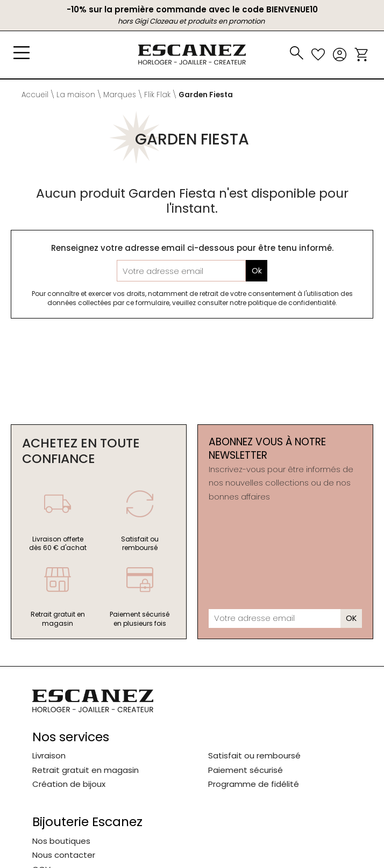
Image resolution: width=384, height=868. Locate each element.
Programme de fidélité (254, 784)
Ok (257, 271)
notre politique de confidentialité (283, 303)
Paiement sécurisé (246, 770)
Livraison (49, 755)
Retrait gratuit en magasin (86, 770)
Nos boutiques (61, 841)
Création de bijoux (69, 784)
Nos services (71, 737)
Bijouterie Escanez (87, 822)
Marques (120, 95)
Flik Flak (157, 95)
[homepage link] (192, 55)
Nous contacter (64, 855)
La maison (76, 95)
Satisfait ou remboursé (254, 755)
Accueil (35, 95)
